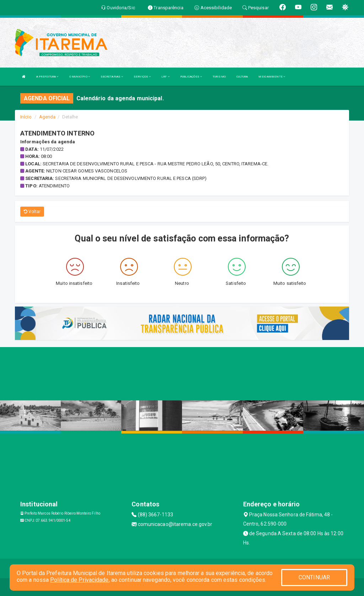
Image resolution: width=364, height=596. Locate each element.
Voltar (32, 212)
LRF (165, 77)
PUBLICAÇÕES (191, 77)
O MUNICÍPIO (80, 77)
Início (26, 117)
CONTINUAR (314, 577)
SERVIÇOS (142, 77)
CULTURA (242, 77)
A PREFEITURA (47, 77)
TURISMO (219, 77)
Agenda (47, 117)
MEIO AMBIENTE (272, 77)
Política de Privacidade (79, 580)
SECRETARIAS (112, 77)
